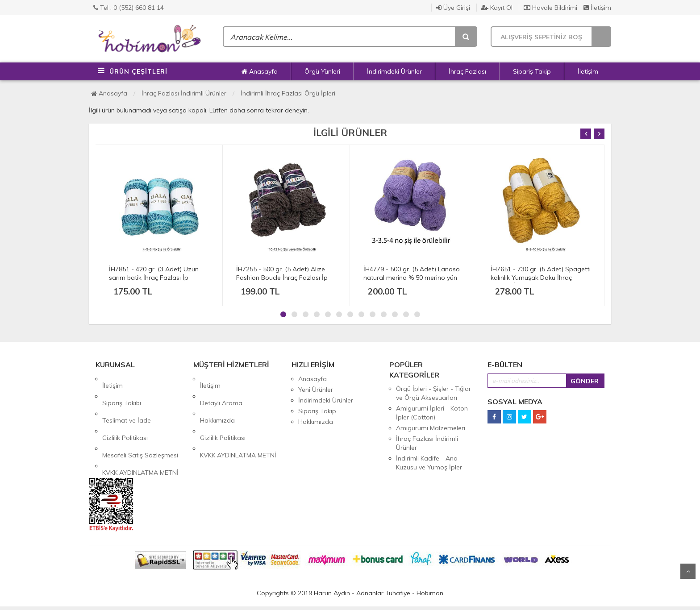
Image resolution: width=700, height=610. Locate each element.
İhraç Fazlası (467, 71)
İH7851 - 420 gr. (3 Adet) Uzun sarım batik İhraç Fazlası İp (154, 273)
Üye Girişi (453, 8)
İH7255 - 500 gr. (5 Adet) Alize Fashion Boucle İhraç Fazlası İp (282, 273)
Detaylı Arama (221, 390)
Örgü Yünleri (322, 71)
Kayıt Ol (497, 8)
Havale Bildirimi (550, 8)
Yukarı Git (688, 571)
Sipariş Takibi (122, 390)
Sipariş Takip (532, 71)
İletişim (597, 8)
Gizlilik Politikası (125, 411)
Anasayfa (260, 71)
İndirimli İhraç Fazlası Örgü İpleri (288, 93)
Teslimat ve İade (127, 400)
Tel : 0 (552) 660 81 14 (129, 8)
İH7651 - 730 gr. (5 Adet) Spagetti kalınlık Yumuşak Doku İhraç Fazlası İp (541, 278)
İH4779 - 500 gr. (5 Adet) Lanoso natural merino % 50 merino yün (412, 273)
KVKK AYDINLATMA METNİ (140, 432)
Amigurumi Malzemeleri (431, 428)
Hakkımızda (217, 400)
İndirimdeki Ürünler (394, 71)
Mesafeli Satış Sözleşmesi (140, 422)
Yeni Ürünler (316, 390)
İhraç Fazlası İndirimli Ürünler (184, 93)
